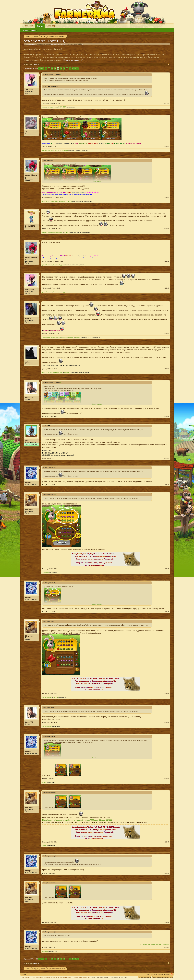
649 (64, 69)
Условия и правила (145, 977)
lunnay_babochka (60, 201)
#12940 (167, 947)
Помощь (161, 974)
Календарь (52, 26)
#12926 (167, 288)
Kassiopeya (45, 201)
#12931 (167, 485)
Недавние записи (30, 30)
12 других (67, 232)
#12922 (167, 146)
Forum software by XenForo (38, 977)
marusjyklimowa (52, 107)
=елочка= (57, 150)
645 (52, 69)
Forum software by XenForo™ (73, 977)
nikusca (44, 107)
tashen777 (29, 397)
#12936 (167, 779)
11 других (65, 150)
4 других (67, 373)
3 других (64, 292)
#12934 (167, 694)
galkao (28, 362)
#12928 (167, 369)
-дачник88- (51, 232)
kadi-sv (50, 265)
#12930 (167, 458)
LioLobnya (29, 509)
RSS (172, 974)
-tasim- (55, 265)
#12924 (167, 229)
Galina (52, 373)
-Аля (27, 132)
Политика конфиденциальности (163, 977)
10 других (62, 265)
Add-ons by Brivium (109, 977)
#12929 (167, 416)
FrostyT (28, 482)
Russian (24, 974)
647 (58, 69)
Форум (40, 26)
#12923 (167, 198)
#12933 (167, 612)
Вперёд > (75, 69)
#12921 (167, 103)
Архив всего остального (44, 44)
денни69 (44, 150)
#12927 (167, 333)
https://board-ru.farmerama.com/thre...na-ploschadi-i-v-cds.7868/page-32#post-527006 (77, 820)
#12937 (167, 842)
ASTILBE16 (45, 373)
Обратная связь (152, 974)
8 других (78, 337)
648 (61, 69)
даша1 (28, 441)
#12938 (167, 873)
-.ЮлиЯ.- (51, 150)
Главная (29, 26)
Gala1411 (29, 318)
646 (55, 69)
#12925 (167, 261)
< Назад (41, 69)
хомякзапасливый (68, 337)
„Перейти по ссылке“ (73, 60)
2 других (69, 201)
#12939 (167, 922)
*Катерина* (30, 89)
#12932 (167, 569)
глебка (52, 201)
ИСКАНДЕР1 (62, 107)
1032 (70, 69)
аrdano (70, 44)
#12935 (167, 723)
